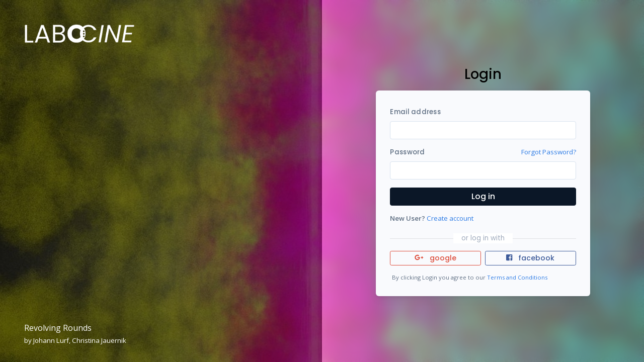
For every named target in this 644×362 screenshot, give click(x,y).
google (435, 258)
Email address (415, 112)
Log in (483, 196)
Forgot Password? (549, 152)
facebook (530, 258)
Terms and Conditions (517, 277)
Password (407, 152)
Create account (450, 218)
